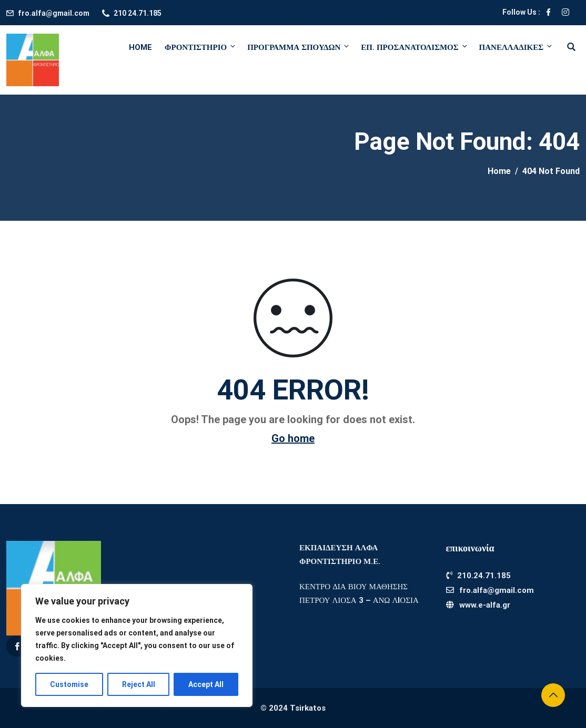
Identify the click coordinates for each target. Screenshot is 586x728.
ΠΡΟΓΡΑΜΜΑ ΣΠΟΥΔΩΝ (299, 47)
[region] (137, 645)
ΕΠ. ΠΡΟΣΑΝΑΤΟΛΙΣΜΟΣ (415, 47)
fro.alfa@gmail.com (54, 13)
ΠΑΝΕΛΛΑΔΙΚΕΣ (515, 47)
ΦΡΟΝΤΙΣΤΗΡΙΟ (201, 47)
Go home (293, 438)
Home (140, 47)
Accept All (206, 684)
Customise (69, 684)
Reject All (139, 684)
